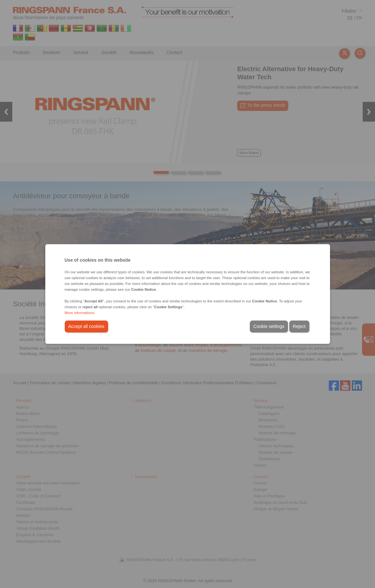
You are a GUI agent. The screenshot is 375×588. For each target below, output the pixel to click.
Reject (299, 326)
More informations (80, 313)
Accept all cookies (86, 326)
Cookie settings (269, 326)
